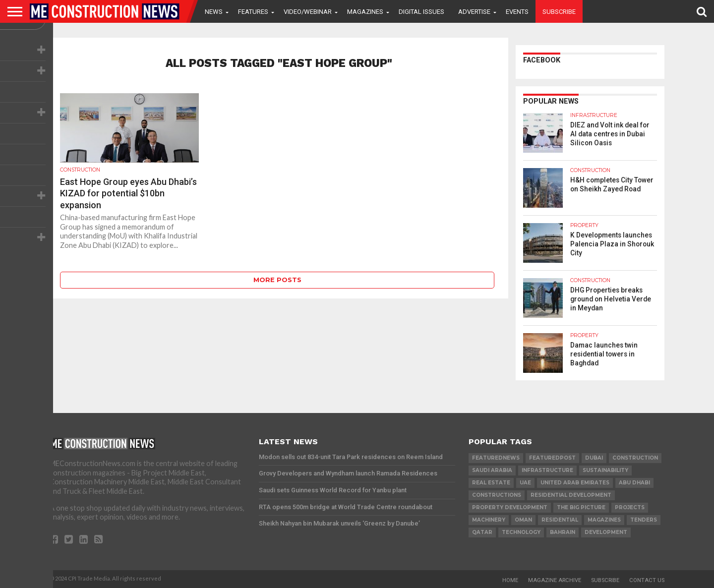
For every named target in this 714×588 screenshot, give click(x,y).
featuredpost (552, 458)
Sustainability (605, 470)
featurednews (496, 458)
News (214, 12)
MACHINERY (489, 520)
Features (253, 12)
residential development (571, 495)
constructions (497, 495)
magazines (604, 520)
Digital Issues (421, 12)
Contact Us (647, 580)
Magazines (365, 12)
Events (517, 12)
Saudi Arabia (492, 470)
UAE (525, 483)
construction (635, 458)
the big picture (581, 507)
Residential (560, 520)
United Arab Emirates (575, 483)
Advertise (474, 12)
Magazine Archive (555, 580)
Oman (523, 520)
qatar (482, 532)
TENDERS (644, 520)
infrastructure (547, 470)
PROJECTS (630, 507)
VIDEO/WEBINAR (308, 12)
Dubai (594, 458)
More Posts (277, 280)
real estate (491, 483)
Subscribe (559, 12)
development (606, 532)
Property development (510, 507)
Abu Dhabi (634, 483)
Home (510, 580)
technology (521, 532)
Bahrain (563, 532)
